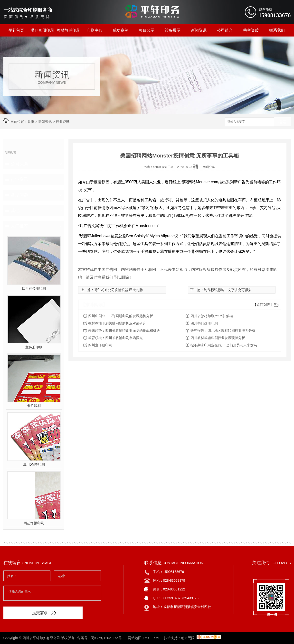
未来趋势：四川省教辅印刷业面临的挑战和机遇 (124, 331)
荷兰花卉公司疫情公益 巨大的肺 (119, 290)
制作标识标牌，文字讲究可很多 (228, 290)
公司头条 (19, 164)
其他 (15, 211)
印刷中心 (95, 30)
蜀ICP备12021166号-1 (108, 638)
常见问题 (19, 195)
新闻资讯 (199, 30)
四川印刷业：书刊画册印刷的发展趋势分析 (121, 316)
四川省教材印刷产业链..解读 (212, 316)
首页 (31, 122)
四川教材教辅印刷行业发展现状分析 (218, 338)
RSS (147, 638)
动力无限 (188, 638)
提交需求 (44, 613)
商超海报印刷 (34, 523)
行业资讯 (63, 122)
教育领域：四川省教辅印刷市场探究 (115, 338)
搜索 (282, 122)
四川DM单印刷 (34, 464)
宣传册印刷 (34, 347)
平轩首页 (16, 30)
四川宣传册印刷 (34, 288)
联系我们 (277, 30)
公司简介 (225, 30)
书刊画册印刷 (42, 30)
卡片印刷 (34, 406)
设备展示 (173, 30)
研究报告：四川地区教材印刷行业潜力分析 (223, 331)
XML (157, 638)
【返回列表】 (263, 305)
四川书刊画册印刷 (204, 323)
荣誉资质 (251, 30)
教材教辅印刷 (68, 30)
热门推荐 (19, 226)
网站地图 (135, 638)
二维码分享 (208, 167)
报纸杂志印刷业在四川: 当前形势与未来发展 (224, 345)
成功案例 (121, 30)
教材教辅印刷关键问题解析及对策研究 (117, 323)
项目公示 (147, 30)
